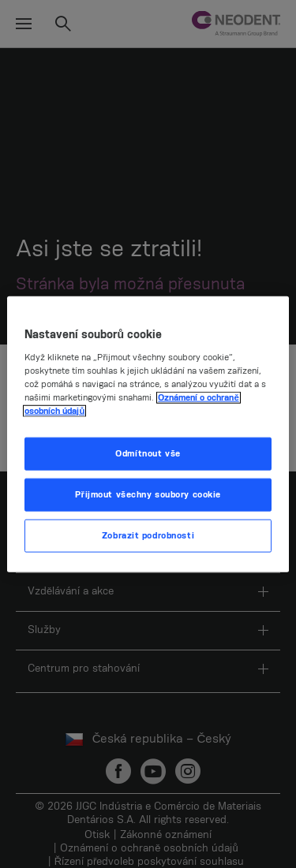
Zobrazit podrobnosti (148, 536)
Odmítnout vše (148, 454)
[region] (148, 434)
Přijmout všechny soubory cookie (148, 495)
